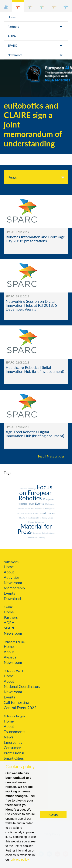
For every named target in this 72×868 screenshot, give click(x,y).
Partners (13, 26)
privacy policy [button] (20, 860)
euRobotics (11, 562)
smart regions (47, 513)
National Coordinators (22, 686)
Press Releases (36, 522)
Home (12, 17)
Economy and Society (36, 538)
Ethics (50, 518)
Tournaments (15, 732)
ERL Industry (42, 518)
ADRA (12, 36)
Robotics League (14, 716)
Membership (14, 588)
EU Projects (36, 508)
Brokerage (32, 489)
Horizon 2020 (24, 513)
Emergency (13, 742)
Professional (14, 753)
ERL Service (49, 504)
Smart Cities (14, 758)
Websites (24, 489)
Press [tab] (12, 177)
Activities (12, 577)
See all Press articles (51, 456)
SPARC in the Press (28, 518)
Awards (10, 657)
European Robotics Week (44, 533)
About (9, 572)
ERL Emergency (48, 508)
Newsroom (15, 55)
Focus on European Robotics (36, 492)
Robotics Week (14, 671)
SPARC (12, 45)
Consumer (12, 748)
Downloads (13, 598)
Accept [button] (53, 815)
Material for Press (35, 529)
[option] (36, 107)
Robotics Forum (14, 642)
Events (40, 503)
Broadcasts (35, 513)
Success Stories (24, 508)
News (9, 737)
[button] (6, 6)
